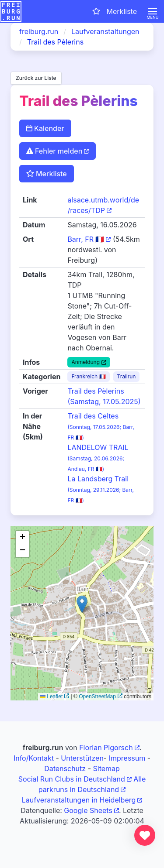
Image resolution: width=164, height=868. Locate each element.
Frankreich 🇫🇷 (88, 376)
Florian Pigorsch (106, 748)
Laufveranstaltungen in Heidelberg (79, 800)
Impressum (127, 758)
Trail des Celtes (101, 426)
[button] (153, 11)
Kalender (45, 128)
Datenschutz (65, 769)
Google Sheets (88, 810)
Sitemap (106, 769)
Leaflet (51, 696)
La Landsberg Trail (101, 489)
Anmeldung (85, 362)
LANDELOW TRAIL (98, 458)
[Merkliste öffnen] (114, 11)
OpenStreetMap (97, 696)
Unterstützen (82, 758)
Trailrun (127, 376)
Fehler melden (54, 151)
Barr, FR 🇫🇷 (86, 239)
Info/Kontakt (34, 758)
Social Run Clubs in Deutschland (72, 779)
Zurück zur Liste (36, 78)
